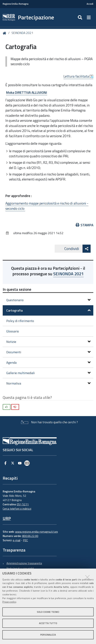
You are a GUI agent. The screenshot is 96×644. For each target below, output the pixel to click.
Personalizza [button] (48, 635)
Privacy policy (9, 602)
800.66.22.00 (30, 536)
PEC (25, 540)
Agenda (48, 362)
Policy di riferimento (20, 321)
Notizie (48, 342)
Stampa (85, 225)
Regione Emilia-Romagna (16, 4)
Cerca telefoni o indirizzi (17, 509)
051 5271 (23, 504)
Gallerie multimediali (48, 373)
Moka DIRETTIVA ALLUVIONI (27, 92)
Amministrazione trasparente (24, 563)
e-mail (17, 540)
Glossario (13, 331)
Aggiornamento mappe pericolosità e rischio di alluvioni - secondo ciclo (47, 206)
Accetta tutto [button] (48, 623)
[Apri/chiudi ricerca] (80, 18)
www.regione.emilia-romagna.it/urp (36, 532)
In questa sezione (17, 289)
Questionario (48, 300)
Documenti (48, 352)
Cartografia (48, 310)
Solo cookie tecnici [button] (48, 612)
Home (5, 33)
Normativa (48, 383)
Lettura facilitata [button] (78, 76)
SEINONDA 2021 (22, 33)
